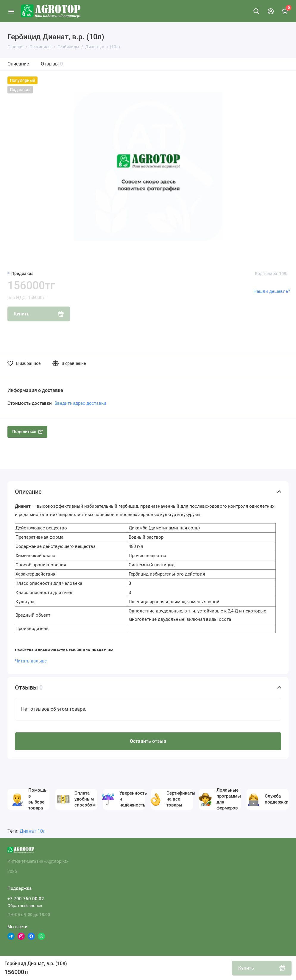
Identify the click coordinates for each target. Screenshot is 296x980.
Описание (18, 64)
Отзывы (52, 64)
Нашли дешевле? (272, 291)
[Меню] (11, 11)
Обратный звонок (25, 906)
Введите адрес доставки (80, 403)
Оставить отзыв (148, 741)
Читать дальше (31, 661)
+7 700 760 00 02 (26, 899)
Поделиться (27, 432)
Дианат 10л (33, 831)
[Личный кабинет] (271, 11)
